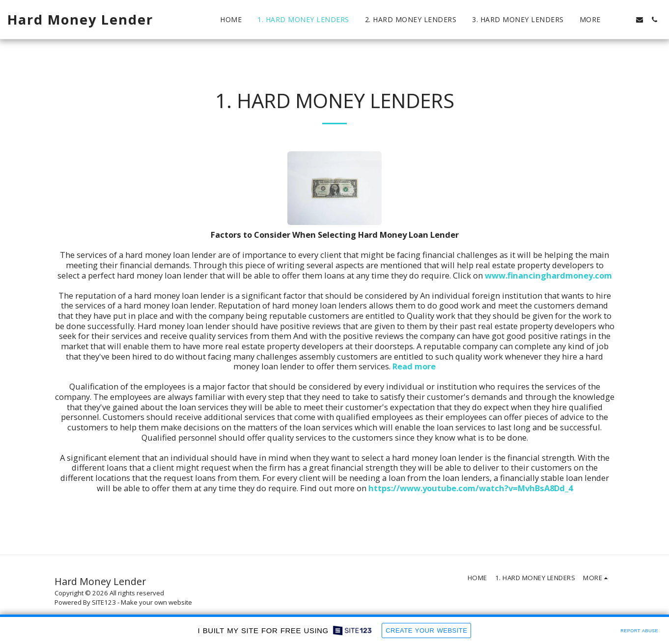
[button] (625, 20)
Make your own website (156, 602)
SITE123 (104, 602)
